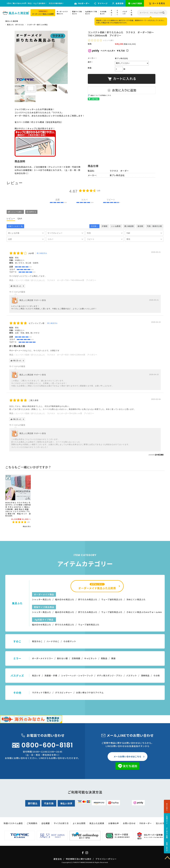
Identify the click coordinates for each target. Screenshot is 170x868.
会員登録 (120, 3)
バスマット (132, 675)
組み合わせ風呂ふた (65, 599)
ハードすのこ (53, 641)
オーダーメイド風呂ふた (62, 13)
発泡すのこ (37, 641)
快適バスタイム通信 (13, 823)
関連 (113, 658)
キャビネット (91, 658)
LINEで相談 (137, 3)
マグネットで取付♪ (42, 692)
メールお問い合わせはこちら (127, 756)
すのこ (112, 13)
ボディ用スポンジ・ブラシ (110, 675)
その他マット (70, 641)
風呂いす (36, 675)
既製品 (104, 658)
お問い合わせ (167, 847)
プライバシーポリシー (106, 859)
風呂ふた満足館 (12, 21)
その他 (131, 13)
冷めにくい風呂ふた (136, 599)
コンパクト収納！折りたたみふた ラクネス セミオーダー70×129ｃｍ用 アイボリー (55, 413)
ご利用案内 (32, 823)
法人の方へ (167, 807)
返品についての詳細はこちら (101, 95)
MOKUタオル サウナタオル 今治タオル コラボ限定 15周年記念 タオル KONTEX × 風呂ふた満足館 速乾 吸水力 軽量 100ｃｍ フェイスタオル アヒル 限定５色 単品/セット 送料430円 (18, 509)
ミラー (117, 13)
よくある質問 (79, 823)
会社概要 (46, 823)
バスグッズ (125, 13)
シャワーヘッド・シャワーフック (77, 675)
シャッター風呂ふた (42, 599)
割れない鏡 (62, 658)
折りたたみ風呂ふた (88, 599)
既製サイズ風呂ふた (77, 13)
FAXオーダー (84, 3)
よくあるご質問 (167, 833)
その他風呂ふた (103, 13)
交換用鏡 (76, 658)
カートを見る (159, 3)
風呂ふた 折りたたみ (15, 25)
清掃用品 (145, 675)
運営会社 (58, 859)
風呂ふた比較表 (97, 823)
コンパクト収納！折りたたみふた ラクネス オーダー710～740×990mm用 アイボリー (56, 280)
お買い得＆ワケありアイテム (90, 692)
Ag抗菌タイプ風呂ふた (91, 13)
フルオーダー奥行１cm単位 (37, 25)
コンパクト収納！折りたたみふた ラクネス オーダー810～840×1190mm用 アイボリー (56, 355)
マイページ (103, 3)
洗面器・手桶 (51, 675)
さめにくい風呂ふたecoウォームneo (144, 612)
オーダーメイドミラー (43, 658)
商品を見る (27, 526)
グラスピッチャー (64, 692)
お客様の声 (114, 823)
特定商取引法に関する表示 (79, 859)
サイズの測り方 (61, 823)
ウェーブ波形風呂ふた (112, 599)
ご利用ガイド (167, 819)
